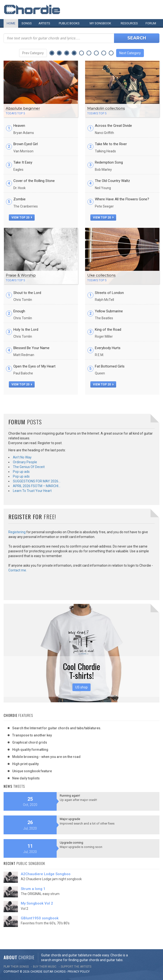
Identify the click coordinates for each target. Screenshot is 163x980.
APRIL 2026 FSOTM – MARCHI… (37, 486)
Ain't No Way (22, 457)
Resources (129, 23)
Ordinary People (25, 462)
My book (100, 23)
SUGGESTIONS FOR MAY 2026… (37, 481)
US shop (81, 687)
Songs (27, 23)
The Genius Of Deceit (29, 467)
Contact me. (18, 570)
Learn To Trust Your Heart (32, 491)
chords (60, 972)
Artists (44, 23)
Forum (151, 23)
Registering (17, 532)
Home (11, 23)
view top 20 (22, 218)
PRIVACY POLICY (79, 972)
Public (69, 23)
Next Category (130, 53)
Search (137, 38)
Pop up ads (21, 472)
